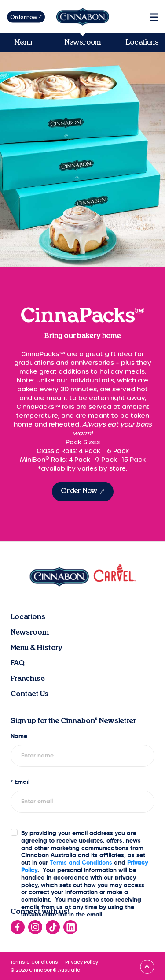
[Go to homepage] (83, 17)
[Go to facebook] (18, 927)
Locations (142, 42)
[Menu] (154, 17)
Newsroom (82, 42)
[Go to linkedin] (70, 927)
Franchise (28, 679)
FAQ (18, 663)
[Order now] (26, 17)
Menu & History (37, 648)
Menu (23, 42)
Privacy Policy (82, 962)
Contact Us (29, 694)
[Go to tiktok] (53, 927)
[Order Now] (83, 492)
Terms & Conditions (34, 962)
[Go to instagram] (35, 927)
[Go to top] (147, 967)
